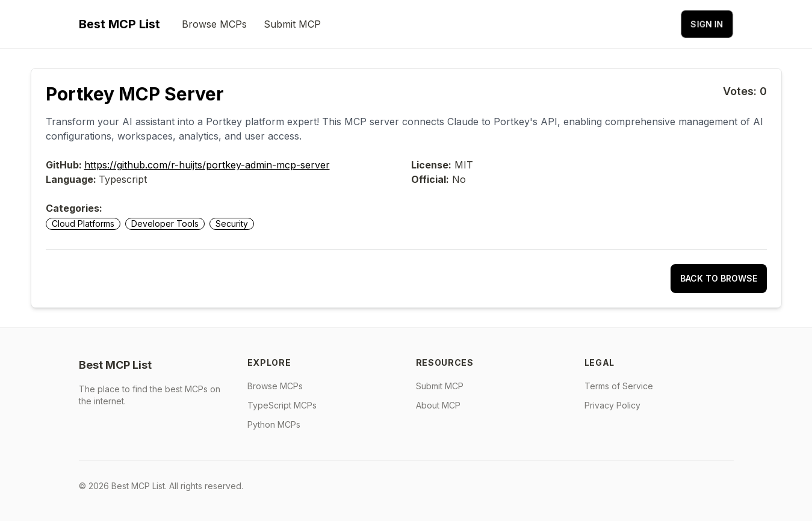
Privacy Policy (612, 405)
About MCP (438, 405)
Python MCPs (274, 424)
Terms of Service (619, 386)
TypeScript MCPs (282, 405)
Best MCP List (119, 24)
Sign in (707, 24)
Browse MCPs (214, 24)
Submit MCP (292, 24)
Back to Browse (719, 278)
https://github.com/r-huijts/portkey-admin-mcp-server (207, 165)
